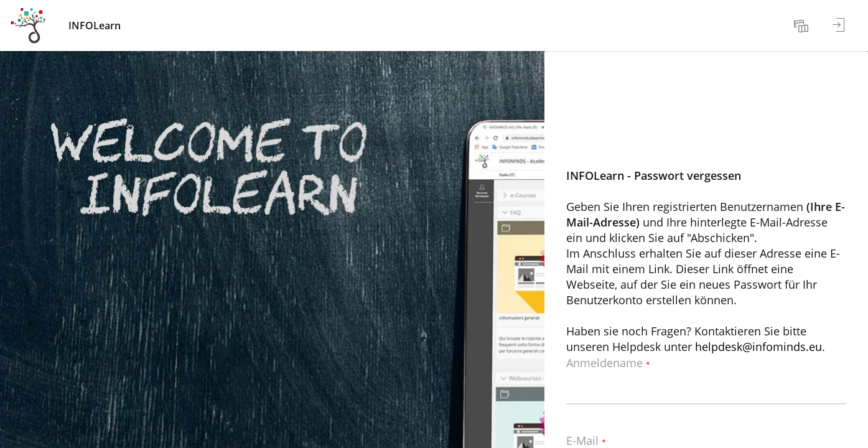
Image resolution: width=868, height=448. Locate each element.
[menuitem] (803, 26)
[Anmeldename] (706, 386)
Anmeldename (608, 363)
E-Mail (586, 441)
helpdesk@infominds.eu (758, 347)
